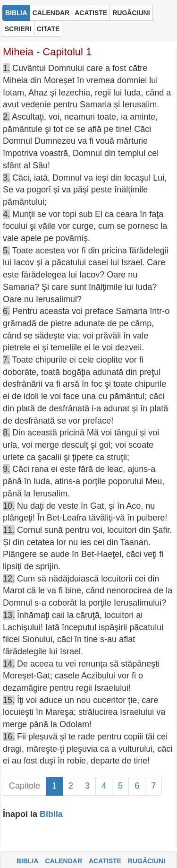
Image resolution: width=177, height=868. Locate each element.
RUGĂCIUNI (147, 861)
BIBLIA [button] (16, 13)
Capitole (25, 786)
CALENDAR (63, 861)
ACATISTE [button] (91, 13)
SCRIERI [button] (18, 29)
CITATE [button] (48, 29)
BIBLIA (28, 861)
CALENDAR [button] (51, 13)
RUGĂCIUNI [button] (131, 13)
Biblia (51, 814)
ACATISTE (105, 861)
